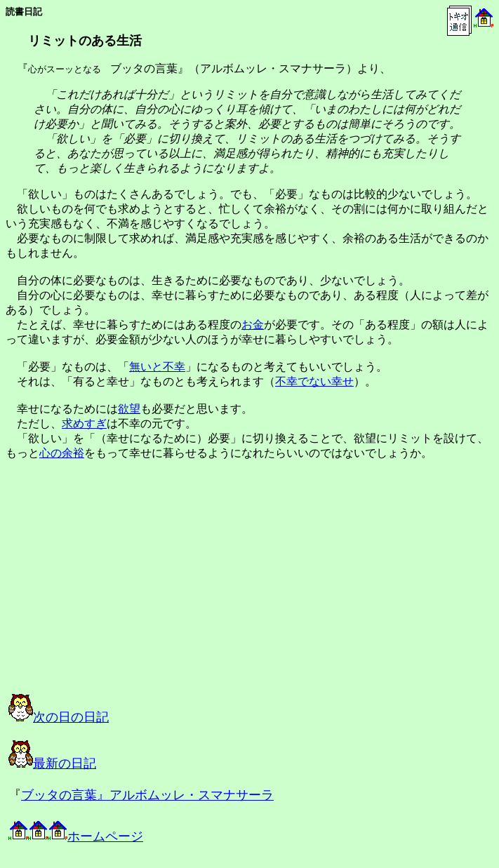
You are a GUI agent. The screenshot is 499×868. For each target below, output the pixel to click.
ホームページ (76, 836)
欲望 (129, 409)
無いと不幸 (157, 367)
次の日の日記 (59, 717)
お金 (253, 325)
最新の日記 (52, 763)
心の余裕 (62, 453)
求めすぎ (84, 423)
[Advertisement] (150, 589)
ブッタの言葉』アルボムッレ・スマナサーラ (147, 795)
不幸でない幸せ (314, 381)
